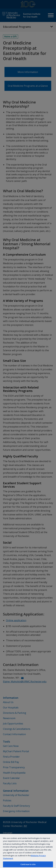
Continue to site (28, 864)
